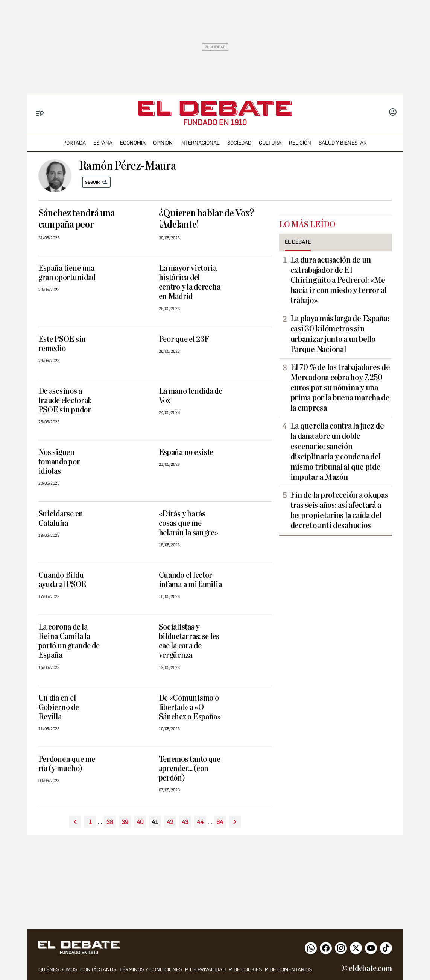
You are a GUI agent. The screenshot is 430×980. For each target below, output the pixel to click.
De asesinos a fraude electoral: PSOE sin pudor (65, 401)
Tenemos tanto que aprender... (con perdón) (190, 769)
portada (74, 143)
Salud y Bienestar (343, 143)
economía (133, 143)
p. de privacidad (205, 970)
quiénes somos (58, 970)
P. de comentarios (288, 970)
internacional (200, 143)
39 (125, 822)
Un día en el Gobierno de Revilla (59, 707)
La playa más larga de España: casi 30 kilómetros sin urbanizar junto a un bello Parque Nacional (340, 334)
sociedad (239, 143)
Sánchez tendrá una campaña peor (77, 219)
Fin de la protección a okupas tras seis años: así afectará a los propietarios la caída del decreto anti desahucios (339, 510)
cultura (270, 143)
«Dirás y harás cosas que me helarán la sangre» (188, 523)
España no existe (186, 452)
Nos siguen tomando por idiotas (59, 462)
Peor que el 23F (184, 339)
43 (185, 822)
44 (200, 822)
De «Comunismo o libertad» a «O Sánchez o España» (190, 707)
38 (110, 822)
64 (220, 822)
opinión (163, 143)
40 (140, 822)
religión (300, 143)
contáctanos (98, 970)
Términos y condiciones (151, 970)
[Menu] (40, 114)
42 (170, 822)
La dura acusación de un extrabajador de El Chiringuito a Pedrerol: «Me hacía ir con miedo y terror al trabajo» (339, 280)
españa (103, 143)
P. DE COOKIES (245, 970)
